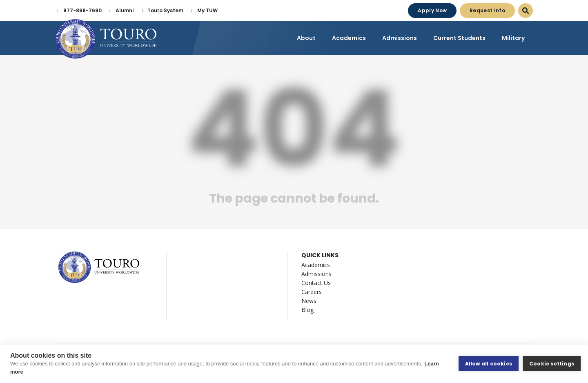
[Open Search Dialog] (526, 11)
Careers (312, 292)
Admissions (316, 274)
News (309, 301)
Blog (307, 310)
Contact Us (316, 283)
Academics (316, 265)
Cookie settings (552, 364)
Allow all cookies (489, 364)
